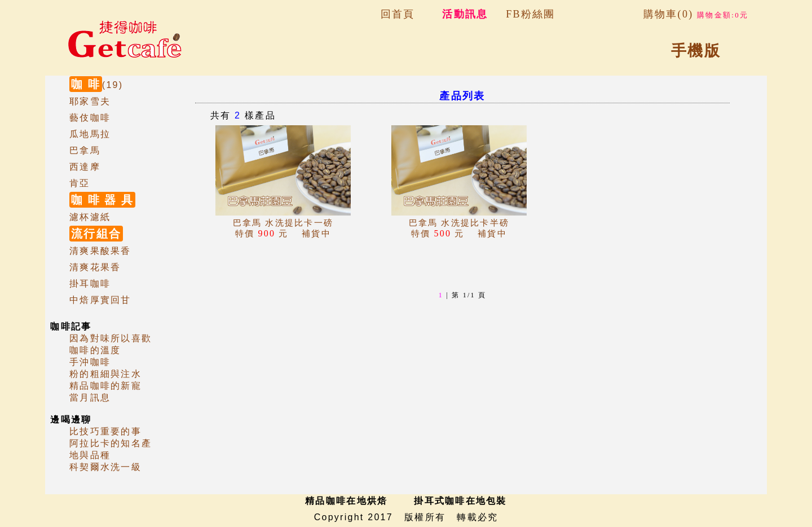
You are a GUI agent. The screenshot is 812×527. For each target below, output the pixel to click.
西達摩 (85, 167)
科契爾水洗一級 (105, 467)
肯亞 (80, 183)
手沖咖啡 (90, 362)
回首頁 (398, 14)
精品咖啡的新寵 (105, 386)
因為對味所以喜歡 (111, 338)
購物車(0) (696, 14)
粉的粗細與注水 (105, 374)
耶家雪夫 (90, 101)
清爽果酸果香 (100, 251)
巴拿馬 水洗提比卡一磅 (283, 223)
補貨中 (283, 234)
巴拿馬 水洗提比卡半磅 (459, 223)
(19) (96, 85)
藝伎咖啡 (90, 118)
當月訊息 (90, 398)
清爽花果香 (95, 267)
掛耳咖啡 (90, 284)
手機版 (696, 51)
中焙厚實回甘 (100, 300)
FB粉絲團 (530, 14)
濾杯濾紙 (90, 217)
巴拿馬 (85, 150)
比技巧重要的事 (105, 431)
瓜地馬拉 (90, 134)
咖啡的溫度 (95, 350)
